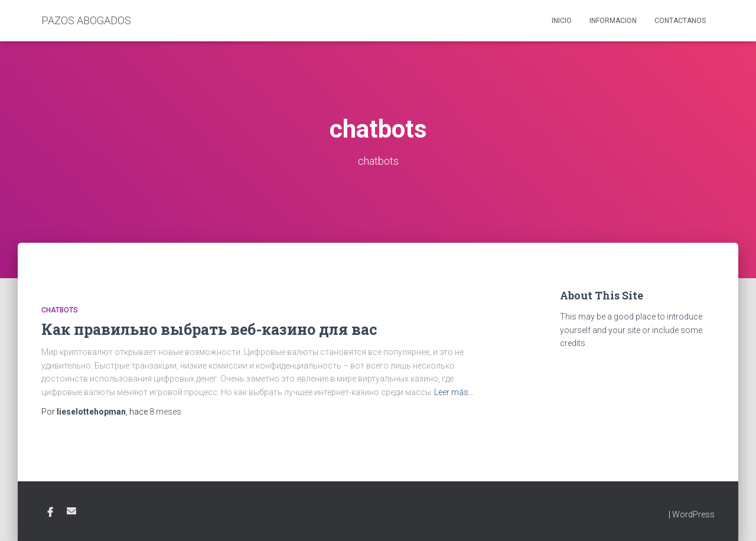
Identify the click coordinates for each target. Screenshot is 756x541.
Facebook (50, 513)
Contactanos (680, 21)
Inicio (562, 21)
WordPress (693, 514)
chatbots (60, 310)
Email (71, 511)
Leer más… (454, 392)
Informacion (613, 21)
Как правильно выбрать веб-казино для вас (209, 329)
